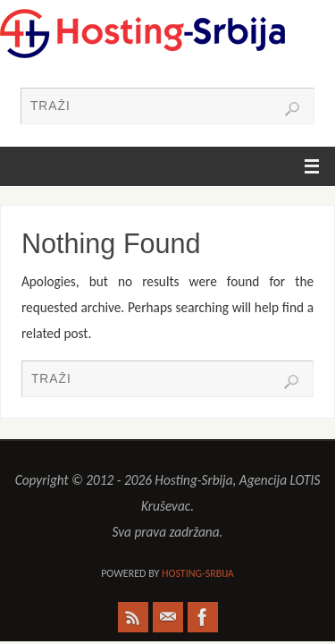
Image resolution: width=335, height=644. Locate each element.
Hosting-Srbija (198, 573)
